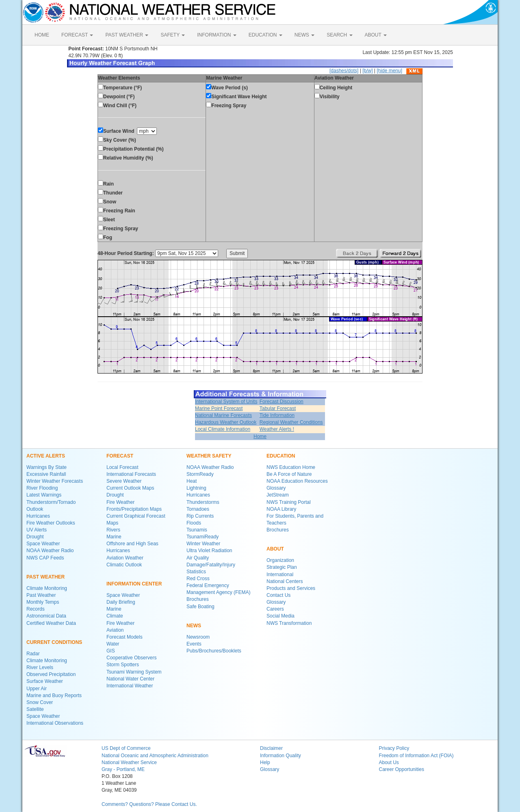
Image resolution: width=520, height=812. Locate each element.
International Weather (130, 686)
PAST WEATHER (127, 35)
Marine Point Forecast (219, 408)
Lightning (196, 488)
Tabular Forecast (278, 408)
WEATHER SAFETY (209, 456)
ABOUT (376, 35)
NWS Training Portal (289, 502)
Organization (280, 560)
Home (260, 436)
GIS (111, 651)
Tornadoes (198, 509)
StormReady (200, 474)
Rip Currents (200, 516)
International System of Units (226, 402)
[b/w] (367, 71)
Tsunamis (197, 530)
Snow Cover (40, 702)
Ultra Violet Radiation (209, 551)
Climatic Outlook (124, 565)
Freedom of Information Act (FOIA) (416, 756)
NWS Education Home (291, 467)
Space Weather (43, 544)
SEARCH (339, 35)
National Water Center (130, 679)
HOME (42, 35)
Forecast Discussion (282, 402)
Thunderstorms (203, 502)
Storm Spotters (123, 665)
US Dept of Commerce (126, 748)
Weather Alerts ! (277, 429)
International (280, 574)
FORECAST (77, 35)
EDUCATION (265, 35)
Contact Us (278, 595)
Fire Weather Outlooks (51, 523)
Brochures (198, 599)
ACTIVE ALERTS (46, 456)
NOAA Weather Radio (50, 551)
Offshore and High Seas (132, 544)
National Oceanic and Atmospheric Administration (155, 756)
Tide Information (277, 415)
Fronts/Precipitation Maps (134, 509)
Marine (114, 537)
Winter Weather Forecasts (55, 481)
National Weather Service (129, 762)
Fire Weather (120, 502)
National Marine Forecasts (223, 415)
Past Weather (41, 595)
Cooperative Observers (131, 658)
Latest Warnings (44, 495)
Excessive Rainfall (46, 474)
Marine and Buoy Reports (54, 695)
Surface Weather (45, 681)
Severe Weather (124, 481)
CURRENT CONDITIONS (54, 642)
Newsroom (198, 637)
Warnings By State (47, 467)
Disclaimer (271, 748)
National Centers (285, 581)
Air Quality (198, 558)
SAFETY (173, 35)
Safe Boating (200, 607)
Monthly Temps (43, 602)
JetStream (278, 495)
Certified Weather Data (51, 623)
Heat (192, 481)
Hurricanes (38, 516)
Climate (115, 616)
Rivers (113, 530)
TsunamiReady (203, 537)
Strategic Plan (282, 567)
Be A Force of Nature (289, 474)
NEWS (304, 35)
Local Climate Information (223, 429)
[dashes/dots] (344, 71)
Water (113, 644)
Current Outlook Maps (130, 488)
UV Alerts (37, 530)
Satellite (35, 709)
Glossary (276, 488)
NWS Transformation (289, 623)
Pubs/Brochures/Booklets (214, 651)
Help (265, 762)
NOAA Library (281, 509)
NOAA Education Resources (297, 481)
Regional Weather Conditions (291, 422)
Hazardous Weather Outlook (226, 422)
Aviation (115, 630)
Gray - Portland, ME (123, 769)
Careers (275, 609)
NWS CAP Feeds (45, 558)
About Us (389, 762)
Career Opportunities (402, 769)
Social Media (281, 616)
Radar (33, 654)
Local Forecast (122, 467)
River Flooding (42, 488)
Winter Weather (203, 544)
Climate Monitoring (47, 588)
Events (194, 644)
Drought (35, 537)
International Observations (55, 723)
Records (36, 609)
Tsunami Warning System (134, 672)
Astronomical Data (46, 616)
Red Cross (198, 579)
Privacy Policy (394, 748)
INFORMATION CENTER (134, 584)
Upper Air (37, 689)
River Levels (40, 667)
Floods (194, 523)
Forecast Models (125, 637)
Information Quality (281, 756)
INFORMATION (217, 35)
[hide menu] (389, 71)
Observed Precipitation (51, 674)
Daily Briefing (121, 602)
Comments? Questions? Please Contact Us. (149, 804)
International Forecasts (131, 474)
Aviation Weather (125, 558)
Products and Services (291, 588)
